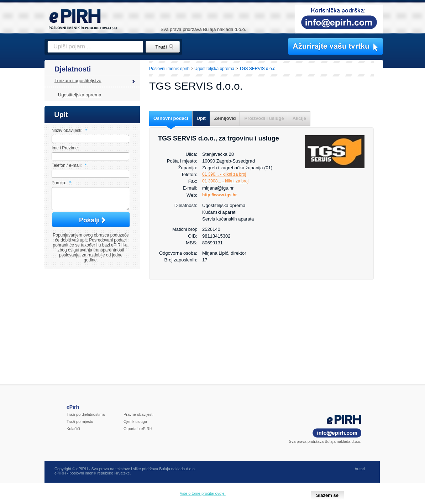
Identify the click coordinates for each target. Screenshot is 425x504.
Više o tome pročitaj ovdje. (203, 493)
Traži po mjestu (80, 426)
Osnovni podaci (171, 118)
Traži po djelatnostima (86, 419)
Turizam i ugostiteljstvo (78, 81)
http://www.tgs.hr (220, 195)
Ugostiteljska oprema (80, 95)
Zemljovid (225, 118)
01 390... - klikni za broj (224, 174)
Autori (360, 473)
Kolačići (73, 433)
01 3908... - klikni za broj (225, 181)
